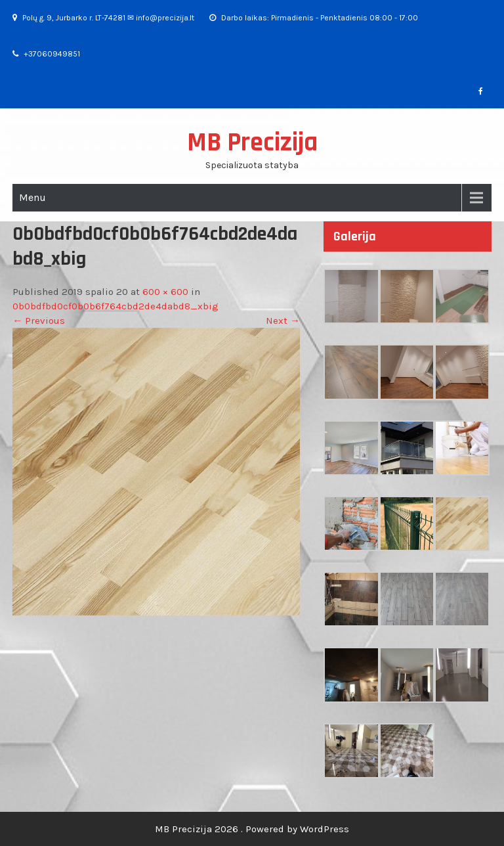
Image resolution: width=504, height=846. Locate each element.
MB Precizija (252, 143)
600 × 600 (165, 292)
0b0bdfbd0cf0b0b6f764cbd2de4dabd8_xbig (115, 306)
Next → (283, 321)
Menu (32, 197)
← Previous (39, 321)
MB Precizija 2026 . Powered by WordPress (252, 829)
